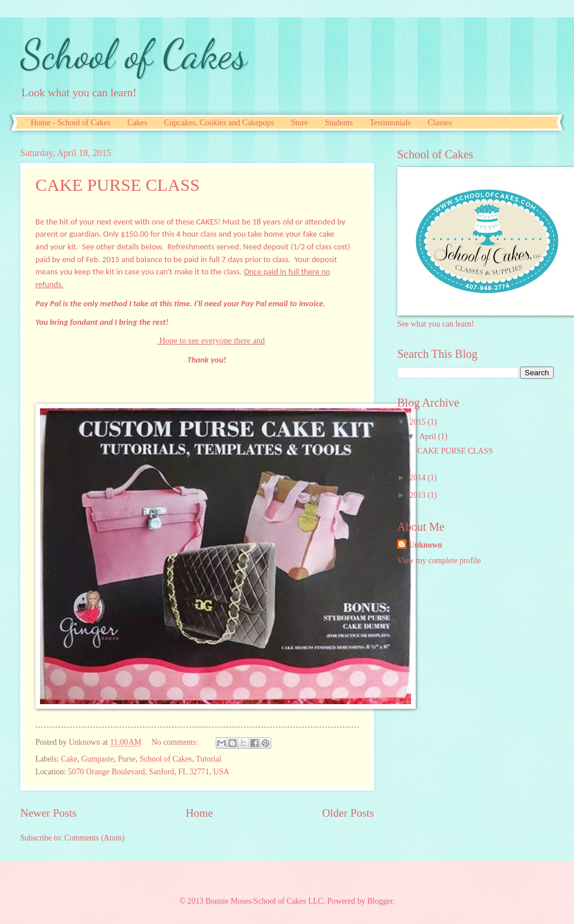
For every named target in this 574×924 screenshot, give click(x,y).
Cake (69, 759)
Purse (127, 759)
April (429, 436)
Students (339, 123)
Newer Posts (48, 813)
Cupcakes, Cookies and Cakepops (219, 123)
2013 (418, 495)
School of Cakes (134, 55)
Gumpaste (97, 759)
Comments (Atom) (95, 838)
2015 (418, 422)
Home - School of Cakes (71, 123)
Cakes (137, 123)
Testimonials (390, 123)
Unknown (426, 545)
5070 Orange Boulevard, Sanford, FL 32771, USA (148, 772)
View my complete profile (439, 561)
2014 (418, 478)
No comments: (176, 742)
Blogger (380, 901)
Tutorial (209, 759)
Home (199, 813)
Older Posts (348, 813)
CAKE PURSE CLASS (117, 185)
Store (300, 123)
